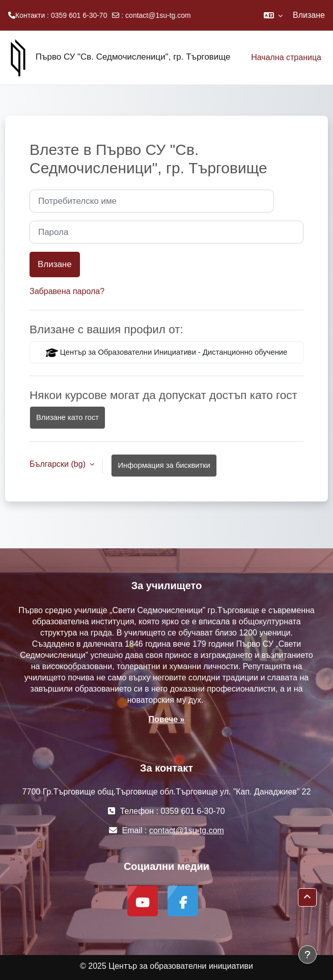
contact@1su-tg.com (158, 15)
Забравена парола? (67, 291)
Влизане (309, 15)
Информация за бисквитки (164, 465)
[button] (273, 15)
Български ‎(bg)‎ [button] (59, 464)
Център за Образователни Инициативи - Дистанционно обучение (167, 353)
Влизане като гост (67, 417)
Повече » (167, 719)
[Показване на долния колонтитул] (308, 955)
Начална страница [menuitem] (286, 57)
